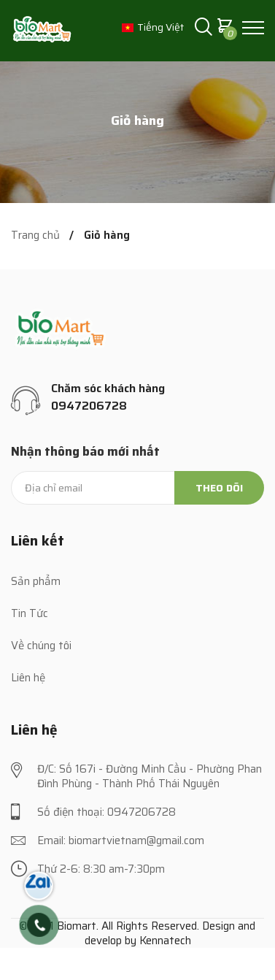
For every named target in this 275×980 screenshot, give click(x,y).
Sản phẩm (36, 581)
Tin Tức (30, 613)
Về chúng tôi (41, 646)
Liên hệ (28, 678)
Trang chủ (35, 236)
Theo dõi (219, 488)
